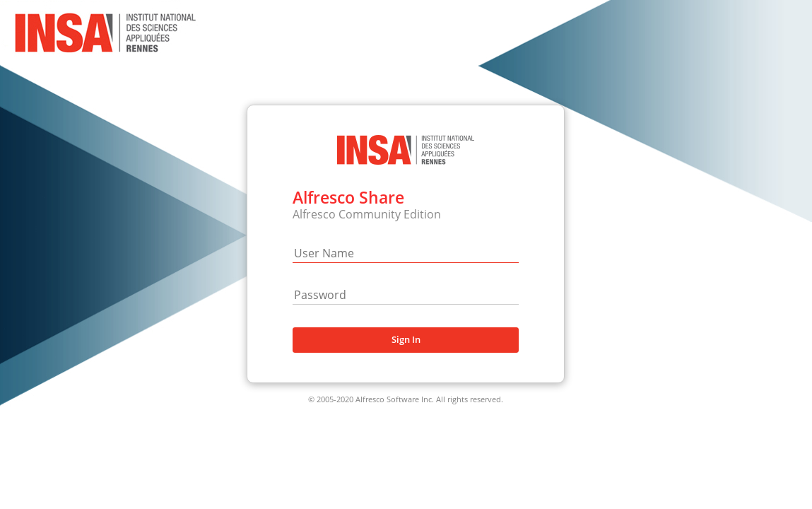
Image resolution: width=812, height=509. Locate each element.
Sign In (406, 339)
